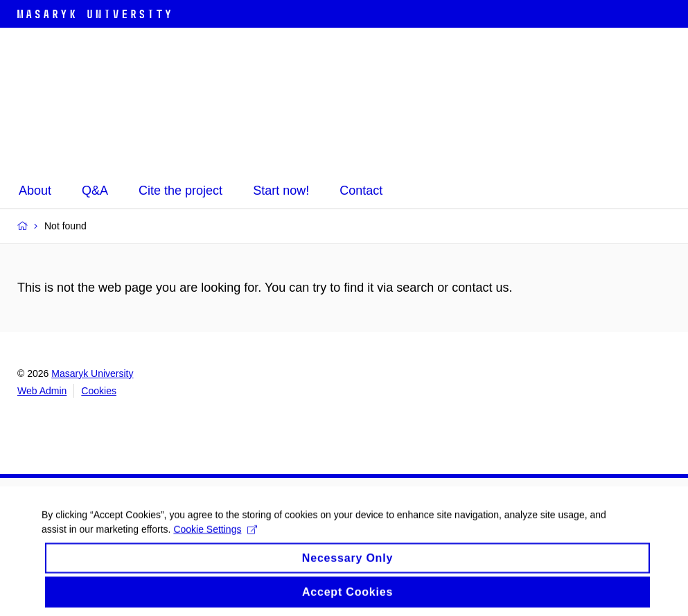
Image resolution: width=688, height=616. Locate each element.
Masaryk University (92, 373)
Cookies (99, 391)
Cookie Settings (215, 543)
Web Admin (42, 391)
